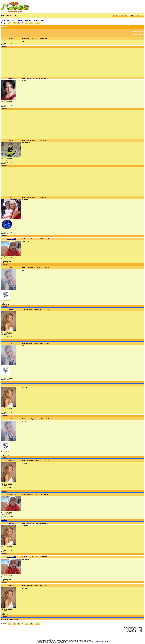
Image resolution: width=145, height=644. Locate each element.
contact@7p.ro (62, 642)
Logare (132, 15)
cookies (50, 641)
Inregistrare (139, 15)
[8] (23, 23)
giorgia (11, 140)
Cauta (115, 15)
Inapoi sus (4, 47)
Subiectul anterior (138, 32)
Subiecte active (123, 15)
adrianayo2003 (11, 239)
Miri (11, 197)
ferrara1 (11, 39)
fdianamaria (11, 78)
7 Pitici (44, 639)
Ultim (37, 23)
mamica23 (11, 309)
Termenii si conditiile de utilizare (96, 641)
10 (31, 23)
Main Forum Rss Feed (73, 636)
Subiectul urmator (138, 35)
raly (11, 268)
